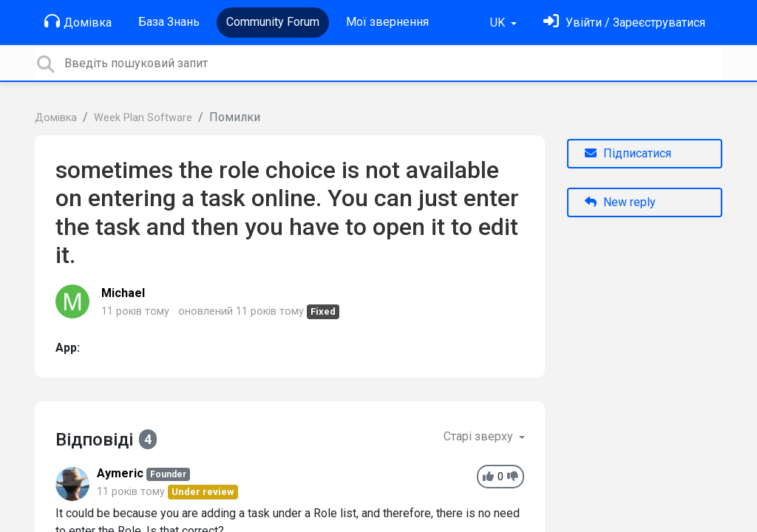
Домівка (78, 21)
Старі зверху (480, 436)
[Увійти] (624, 23)
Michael (123, 293)
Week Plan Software (143, 118)
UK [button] (499, 23)
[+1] (488, 477)
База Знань (169, 22)
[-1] (513, 477)
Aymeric (120, 473)
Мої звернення (387, 22)
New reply (620, 202)
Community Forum (273, 22)
